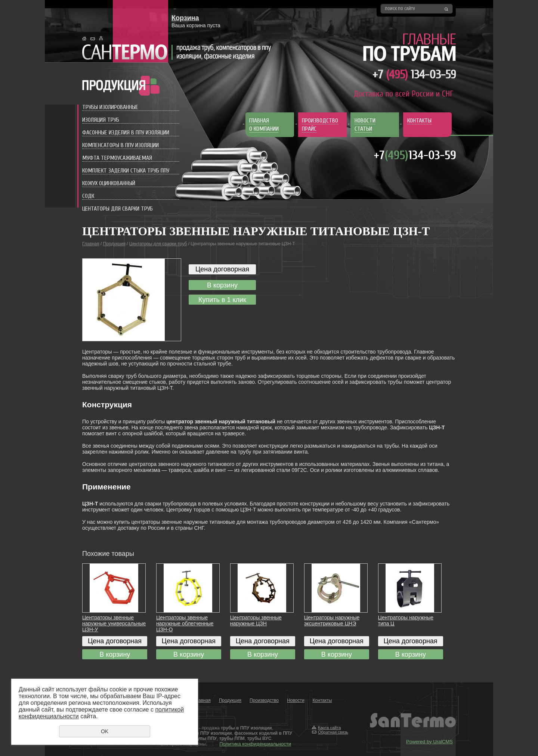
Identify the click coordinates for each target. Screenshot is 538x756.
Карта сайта (329, 728)
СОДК (88, 196)
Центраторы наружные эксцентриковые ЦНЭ (332, 620)
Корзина (185, 18)
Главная (91, 244)
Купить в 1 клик (222, 300)
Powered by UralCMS (429, 742)
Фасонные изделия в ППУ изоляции (126, 133)
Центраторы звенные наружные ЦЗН (256, 620)
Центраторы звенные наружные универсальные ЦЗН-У (114, 623)
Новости (296, 700)
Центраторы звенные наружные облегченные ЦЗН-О (185, 623)
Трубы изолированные (110, 107)
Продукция (114, 244)
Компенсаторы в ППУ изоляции (120, 145)
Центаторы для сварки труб (118, 209)
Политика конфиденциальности (255, 744)
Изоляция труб (101, 120)
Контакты (322, 700)
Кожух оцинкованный (109, 183)
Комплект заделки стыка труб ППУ (126, 171)
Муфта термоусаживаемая (117, 158)
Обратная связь (333, 732)
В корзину (222, 285)
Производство (264, 700)
